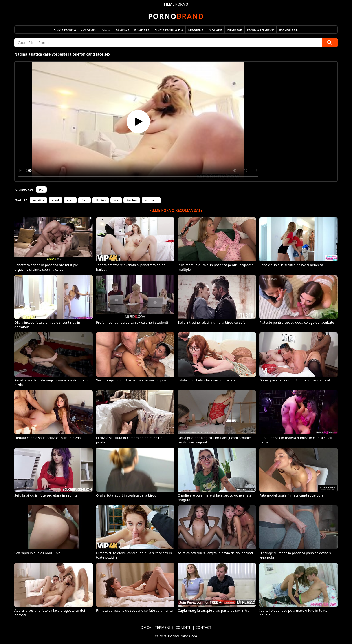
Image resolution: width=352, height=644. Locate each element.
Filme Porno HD (169, 29)
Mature (215, 29)
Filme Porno (65, 29)
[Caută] (330, 43)
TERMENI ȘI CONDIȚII (173, 628)
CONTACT (203, 628)
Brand (176, 16)
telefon (132, 200)
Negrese (234, 29)
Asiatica (38, 200)
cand (55, 200)
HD (41, 189)
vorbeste (151, 200)
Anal (106, 29)
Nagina (101, 200)
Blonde (122, 29)
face (84, 200)
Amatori (89, 29)
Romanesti (289, 29)
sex (116, 200)
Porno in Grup (261, 29)
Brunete (142, 29)
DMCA (146, 628)
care (70, 200)
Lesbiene (196, 29)
